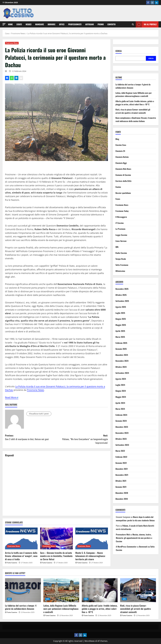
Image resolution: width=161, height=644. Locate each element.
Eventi (19, 24)
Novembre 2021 (122, 475)
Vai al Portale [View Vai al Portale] (146, 24)
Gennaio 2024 (121, 421)
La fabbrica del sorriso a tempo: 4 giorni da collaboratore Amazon (133, 86)
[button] (4, 24)
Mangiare (40, 24)
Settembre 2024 (122, 373)
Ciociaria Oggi (121, 163)
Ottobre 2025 (121, 295)
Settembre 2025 (122, 301)
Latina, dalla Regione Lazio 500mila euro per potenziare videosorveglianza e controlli (134, 95)
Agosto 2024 (121, 379)
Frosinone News (12, 43)
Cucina (118, 187)
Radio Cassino (121, 253)
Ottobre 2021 (121, 481)
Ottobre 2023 (121, 439)
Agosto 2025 (121, 307)
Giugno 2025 (121, 319)
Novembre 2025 (122, 289)
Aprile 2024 (120, 403)
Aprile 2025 (120, 331)
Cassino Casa (121, 145)
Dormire (52, 24)
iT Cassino (120, 223)
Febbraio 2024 (121, 415)
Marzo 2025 (120, 337)
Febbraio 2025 (121, 343)
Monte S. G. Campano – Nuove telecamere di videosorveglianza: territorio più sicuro (90, 556)
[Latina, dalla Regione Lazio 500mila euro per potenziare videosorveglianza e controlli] (61, 590)
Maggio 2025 (121, 325)
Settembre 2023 (122, 445)
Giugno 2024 (121, 391)
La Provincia (120, 229)
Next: (82, 439)
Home (10, 24)
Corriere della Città (123, 181)
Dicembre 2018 (122, 499)
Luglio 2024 (120, 385)
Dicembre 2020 (122, 493)
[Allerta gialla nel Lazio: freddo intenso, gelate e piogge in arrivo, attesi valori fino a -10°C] (100, 590)
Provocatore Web (123, 534)
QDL (117, 247)
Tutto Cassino (12, 563)
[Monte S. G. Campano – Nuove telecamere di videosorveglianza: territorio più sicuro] (92, 538)
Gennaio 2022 (121, 463)
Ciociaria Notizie (122, 157)
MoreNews (90, 641)
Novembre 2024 (122, 361)
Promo (101, 24)
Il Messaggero (121, 217)
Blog (117, 139)
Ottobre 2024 (121, 367)
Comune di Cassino (123, 175)
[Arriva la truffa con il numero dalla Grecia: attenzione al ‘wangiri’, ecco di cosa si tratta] (21, 538)
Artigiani (90, 24)
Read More (11, 397)
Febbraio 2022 (121, 457)
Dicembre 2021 (122, 469)
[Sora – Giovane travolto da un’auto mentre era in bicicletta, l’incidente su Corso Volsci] (56, 538)
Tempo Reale (121, 259)
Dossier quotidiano (123, 193)
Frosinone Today (122, 211)
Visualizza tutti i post (39, 414)
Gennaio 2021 (121, 487)
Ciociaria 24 (120, 151)
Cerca (119, 51)
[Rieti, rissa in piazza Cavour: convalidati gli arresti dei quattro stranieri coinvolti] (138, 590)
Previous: (31, 437)
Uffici (62, 24)
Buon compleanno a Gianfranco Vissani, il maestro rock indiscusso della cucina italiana (136, 119)
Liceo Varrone (121, 241)
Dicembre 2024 (122, 355)
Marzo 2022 (120, 451)
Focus (118, 199)
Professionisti (75, 24)
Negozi (29, 24)
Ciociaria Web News (123, 169)
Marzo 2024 (120, 409)
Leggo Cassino (121, 235)
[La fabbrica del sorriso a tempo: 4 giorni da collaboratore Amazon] (23, 590)
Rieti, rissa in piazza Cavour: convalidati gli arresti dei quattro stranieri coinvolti (133, 111)
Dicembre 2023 (122, 427)
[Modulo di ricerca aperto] (133, 24)
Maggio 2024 (121, 397)
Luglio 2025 (120, 313)
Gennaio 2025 (121, 349)
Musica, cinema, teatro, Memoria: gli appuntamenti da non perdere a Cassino (134, 538)
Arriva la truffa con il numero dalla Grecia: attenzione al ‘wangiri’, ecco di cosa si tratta (21, 556)
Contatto (111, 24)
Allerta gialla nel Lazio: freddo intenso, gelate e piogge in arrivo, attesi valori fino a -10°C (135, 103)
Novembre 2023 (122, 433)
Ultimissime (120, 271)
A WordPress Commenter (126, 547)
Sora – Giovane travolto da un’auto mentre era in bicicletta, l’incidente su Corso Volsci (56, 556)
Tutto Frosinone (122, 265)
